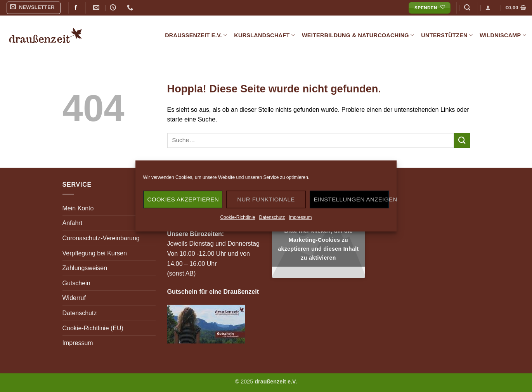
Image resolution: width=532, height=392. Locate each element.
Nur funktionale (266, 199)
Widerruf (74, 298)
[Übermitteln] (462, 140)
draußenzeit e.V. (196, 35)
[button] (34, 8)
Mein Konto (78, 208)
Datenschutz (272, 217)
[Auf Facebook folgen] (76, 8)
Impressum (300, 217)
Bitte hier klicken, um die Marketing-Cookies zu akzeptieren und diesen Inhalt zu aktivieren (318, 244)
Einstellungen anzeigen (352, 199)
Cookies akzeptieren (183, 199)
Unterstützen (447, 35)
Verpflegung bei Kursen (95, 253)
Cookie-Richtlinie (237, 217)
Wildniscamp (503, 35)
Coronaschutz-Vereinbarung (101, 238)
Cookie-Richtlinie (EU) (93, 328)
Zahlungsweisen (85, 268)
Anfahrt (73, 223)
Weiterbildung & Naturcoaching (358, 35)
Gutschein (76, 283)
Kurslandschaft (264, 35)
